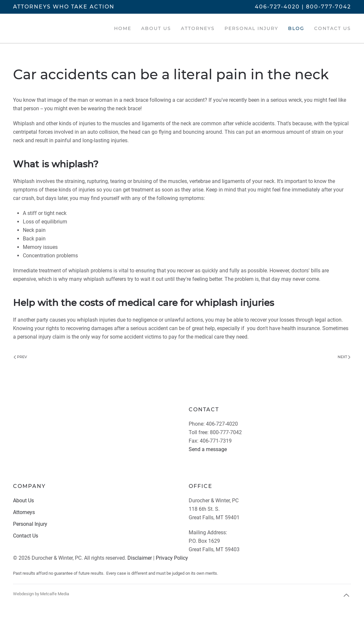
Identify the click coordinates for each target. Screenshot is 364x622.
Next (344, 357)
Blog (296, 28)
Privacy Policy (172, 558)
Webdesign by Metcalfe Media (41, 594)
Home (123, 28)
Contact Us (333, 28)
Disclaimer (140, 558)
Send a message (208, 449)
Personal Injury (251, 28)
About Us (156, 28)
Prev (20, 357)
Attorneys (198, 28)
